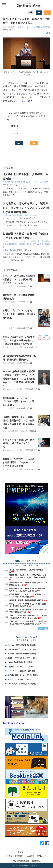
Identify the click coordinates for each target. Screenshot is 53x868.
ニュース (6, 27)
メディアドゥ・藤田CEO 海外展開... (22, 671)
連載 (17, 431)
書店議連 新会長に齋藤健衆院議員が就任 (25, 600)
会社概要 (8, 856)
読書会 (26, 215)
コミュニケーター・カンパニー (16, 241)
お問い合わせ (43, 856)
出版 (20, 218)
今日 (18, 640)
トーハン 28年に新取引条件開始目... (22, 645)
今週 (24, 640)
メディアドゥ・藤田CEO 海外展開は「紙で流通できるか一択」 (19, 443)
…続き (12, 195)
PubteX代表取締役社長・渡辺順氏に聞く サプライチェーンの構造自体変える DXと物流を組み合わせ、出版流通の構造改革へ (19, 379)
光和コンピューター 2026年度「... (21, 680)
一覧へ (42, 629)
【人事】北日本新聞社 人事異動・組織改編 (26, 570)
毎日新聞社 (14, 244)
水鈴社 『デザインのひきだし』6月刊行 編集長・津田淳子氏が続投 (19, 314)
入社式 (40, 241)
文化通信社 (17, 215)
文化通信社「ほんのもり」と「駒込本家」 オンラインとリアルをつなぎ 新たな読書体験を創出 (26, 208)
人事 (42, 182)
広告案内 (30, 856)
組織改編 (27, 182)
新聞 (12, 27)
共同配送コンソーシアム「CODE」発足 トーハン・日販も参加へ (18, 402)
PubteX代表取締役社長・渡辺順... (21, 662)
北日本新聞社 (17, 182)
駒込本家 (33, 215)
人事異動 (6, 182)
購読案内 (19, 856)
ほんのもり (7, 215)
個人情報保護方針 (21, 861)
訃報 (36, 566)
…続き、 (30, 101)
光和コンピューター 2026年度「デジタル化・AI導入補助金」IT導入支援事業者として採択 (19, 340)
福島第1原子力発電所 (35, 244)
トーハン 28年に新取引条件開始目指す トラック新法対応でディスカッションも (19, 279)
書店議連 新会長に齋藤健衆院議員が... (23, 654)
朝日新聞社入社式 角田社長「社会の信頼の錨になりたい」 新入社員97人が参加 (28, 590)
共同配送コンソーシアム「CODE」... (22, 667)
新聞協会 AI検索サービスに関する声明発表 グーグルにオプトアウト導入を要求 (19, 463)
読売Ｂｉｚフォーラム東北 (29, 27)
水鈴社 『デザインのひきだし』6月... (22, 658)
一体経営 (33, 241)
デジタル (6, 218)
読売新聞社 (45, 27)
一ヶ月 (31, 640)
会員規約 (36, 861)
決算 (30, 566)
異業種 (22, 244)
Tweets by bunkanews (14, 723)
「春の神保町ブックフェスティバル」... (23, 649)
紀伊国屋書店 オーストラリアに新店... (23, 675)
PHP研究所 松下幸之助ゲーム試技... (23, 684)
